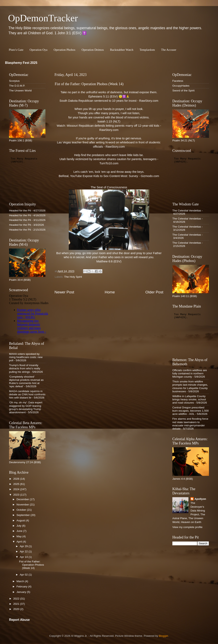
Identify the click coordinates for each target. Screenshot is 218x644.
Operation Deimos (93, 50)
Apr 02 (24, 575)
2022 (17, 599)
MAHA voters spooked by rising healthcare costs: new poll (26, 357)
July (19, 526)
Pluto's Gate (16, 50)
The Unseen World (20, 91)
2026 (17, 479)
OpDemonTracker (43, 18)
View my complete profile (187, 527)
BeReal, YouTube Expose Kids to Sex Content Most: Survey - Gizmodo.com (109, 176)
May (19, 536)
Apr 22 (24, 551)
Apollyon (200, 499)
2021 (17, 604)
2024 (17, 489)
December (23, 499)
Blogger (163, 636)
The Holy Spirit (73, 277)
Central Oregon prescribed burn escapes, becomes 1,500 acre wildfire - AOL (191, 411)
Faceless (178, 81)
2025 (17, 484)
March (21, 581)
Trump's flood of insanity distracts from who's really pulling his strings (25, 368)
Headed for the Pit (20, 211)
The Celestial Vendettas (187, 211)
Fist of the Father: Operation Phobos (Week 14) (32, 565)
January (22, 592)
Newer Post (64, 292)
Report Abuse (19, 620)
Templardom (147, 50)
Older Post (154, 292)
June (20, 531)
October (22, 510)
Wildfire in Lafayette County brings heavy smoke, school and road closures (189, 399)
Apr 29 (24, 546)
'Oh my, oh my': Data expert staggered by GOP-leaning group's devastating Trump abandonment (26, 407)
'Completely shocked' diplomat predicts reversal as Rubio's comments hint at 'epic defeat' (26, 382)
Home (110, 292)
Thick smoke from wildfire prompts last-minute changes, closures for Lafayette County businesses (190, 386)
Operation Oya (39, 50)
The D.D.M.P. (17, 86)
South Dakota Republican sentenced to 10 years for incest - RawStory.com (109, 101)
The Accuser (169, 50)
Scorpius (14, 81)
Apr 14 (24, 557)
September (24, 515)
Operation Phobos (65, 50)
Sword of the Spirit (183, 91)
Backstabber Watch (122, 50)
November (23, 505)
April (20, 542)
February (22, 587)
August (21, 520)
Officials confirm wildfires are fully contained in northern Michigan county (190, 373)
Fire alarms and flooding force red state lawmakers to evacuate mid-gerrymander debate (190, 424)
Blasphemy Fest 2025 (21, 63)
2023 (17, 495)
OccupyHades (181, 86)
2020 (17, 609)
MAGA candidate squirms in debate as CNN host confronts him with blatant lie (27, 394)
